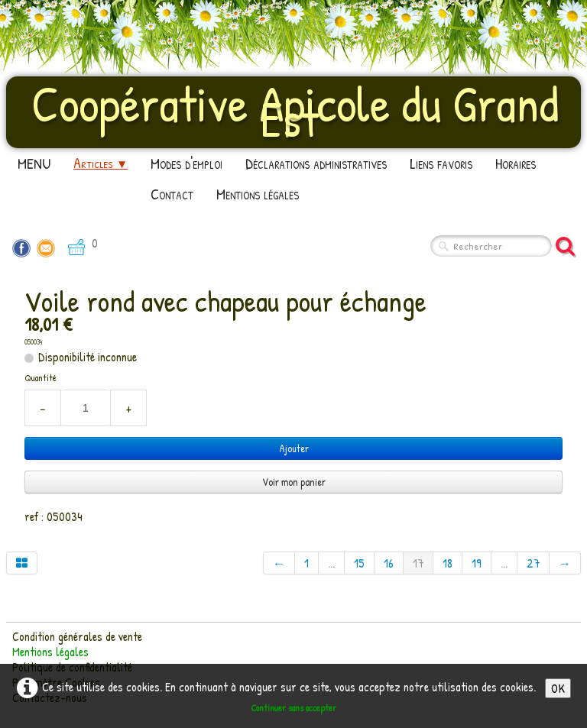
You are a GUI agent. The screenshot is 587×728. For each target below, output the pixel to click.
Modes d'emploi (186, 163)
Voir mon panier (294, 482)
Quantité (41, 378)
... (331, 563)
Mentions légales (258, 194)
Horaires (516, 163)
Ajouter (294, 448)
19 (477, 563)
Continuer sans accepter (293, 708)
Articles (101, 163)
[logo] (293, 111)
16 (389, 563)
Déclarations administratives (316, 163)
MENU (34, 163)
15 (359, 563)
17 (418, 563)
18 (448, 563)
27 (533, 563)
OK (558, 688)
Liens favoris (441, 163)
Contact (172, 194)
